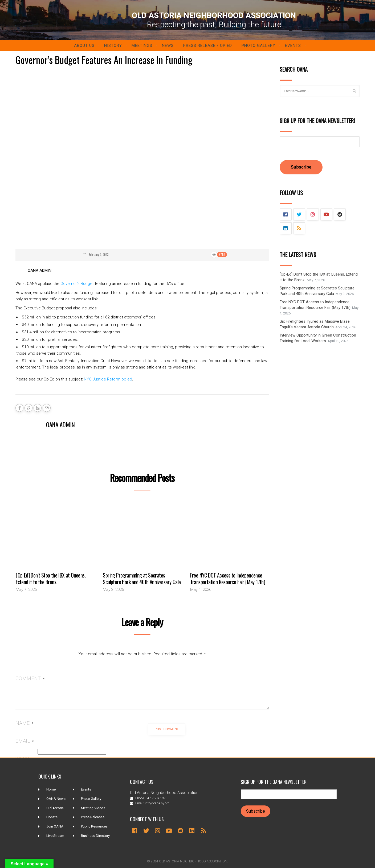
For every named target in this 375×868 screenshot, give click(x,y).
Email (25, 741)
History (113, 46)
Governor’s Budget (77, 284)
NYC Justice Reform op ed (108, 379)
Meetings (142, 46)
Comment (30, 678)
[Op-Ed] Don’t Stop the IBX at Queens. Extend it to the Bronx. (51, 578)
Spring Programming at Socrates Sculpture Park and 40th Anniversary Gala (142, 578)
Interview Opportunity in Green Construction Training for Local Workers (318, 338)
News (168, 46)
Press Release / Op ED (208, 46)
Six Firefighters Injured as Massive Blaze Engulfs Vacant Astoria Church (315, 324)
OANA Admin (60, 425)
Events (293, 46)
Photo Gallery (258, 46)
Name (24, 723)
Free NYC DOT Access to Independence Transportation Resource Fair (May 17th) (228, 578)
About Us (84, 46)
